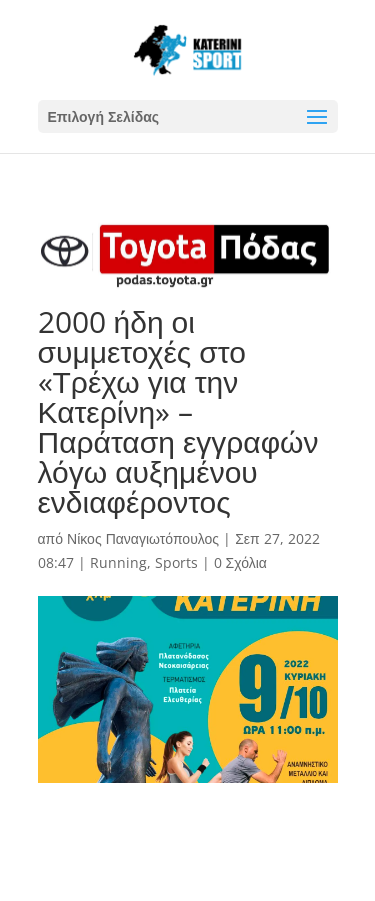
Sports (176, 562)
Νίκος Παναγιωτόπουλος (143, 538)
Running (118, 562)
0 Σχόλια (240, 562)
